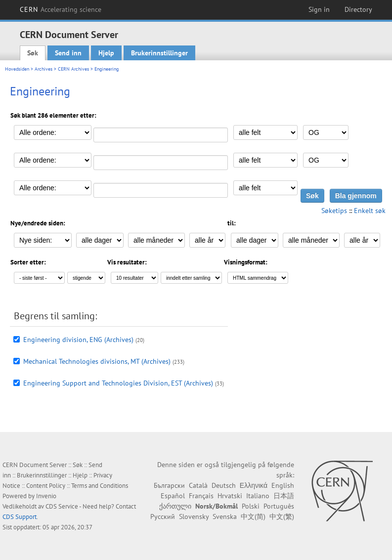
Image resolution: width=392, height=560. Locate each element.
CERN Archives (73, 69)
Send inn (68, 53)
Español (173, 496)
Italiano (258, 496)
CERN (61, 9)
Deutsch (224, 485)
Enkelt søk (370, 211)
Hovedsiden (17, 69)
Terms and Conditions (100, 486)
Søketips (334, 211)
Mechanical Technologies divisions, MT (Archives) (97, 361)
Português (279, 506)
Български (169, 485)
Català (198, 485)
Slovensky (194, 517)
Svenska (225, 517)
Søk (33, 53)
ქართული (175, 506)
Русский (163, 517)
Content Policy (46, 486)
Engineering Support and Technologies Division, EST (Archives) (118, 383)
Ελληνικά (254, 485)
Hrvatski (230, 496)
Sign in (319, 9)
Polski (251, 506)
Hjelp (106, 53)
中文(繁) (282, 517)
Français (201, 496)
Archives (44, 69)
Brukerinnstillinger (159, 53)
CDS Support (20, 517)
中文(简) (253, 517)
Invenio (46, 496)
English (283, 485)
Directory (358, 9)
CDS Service (62, 506)
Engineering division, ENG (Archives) (78, 340)
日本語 (284, 496)
